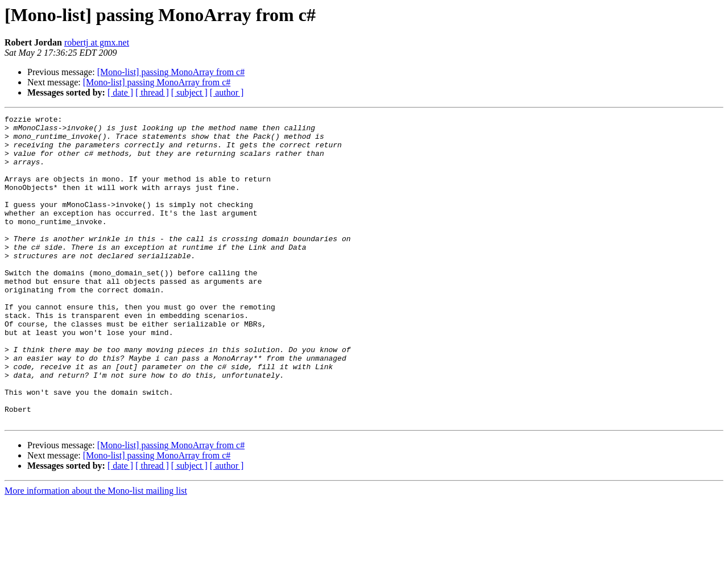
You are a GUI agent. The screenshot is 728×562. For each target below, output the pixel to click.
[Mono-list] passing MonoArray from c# (171, 72)
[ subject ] (189, 92)
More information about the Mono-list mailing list (96, 552)
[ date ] (120, 92)
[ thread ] (152, 92)
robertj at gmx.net (97, 42)
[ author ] (227, 92)
